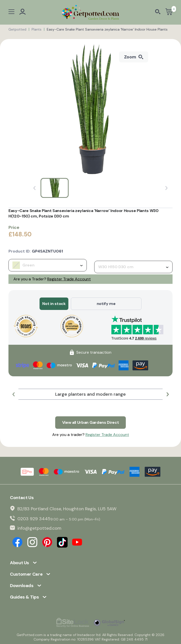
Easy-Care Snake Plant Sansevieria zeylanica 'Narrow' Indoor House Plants (107, 29)
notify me (106, 304)
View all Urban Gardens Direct (91, 422)
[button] (13, 394)
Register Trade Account (69, 279)
